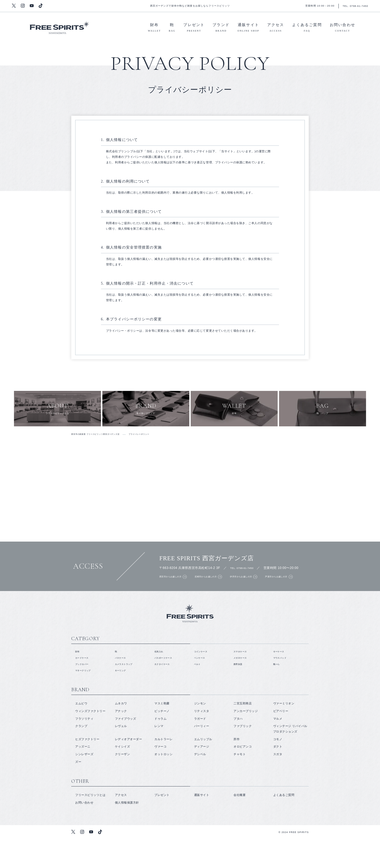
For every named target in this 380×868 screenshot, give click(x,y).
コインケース (203, 677)
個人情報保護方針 (127, 831)
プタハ (238, 748)
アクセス (276, 28)
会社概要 (240, 824)
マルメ (278, 748)
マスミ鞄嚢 (162, 733)
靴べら (278, 692)
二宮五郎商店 (243, 733)
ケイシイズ (123, 775)
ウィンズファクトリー (90, 740)
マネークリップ (86, 699)
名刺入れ (160, 677)
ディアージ (202, 775)
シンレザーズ (84, 783)
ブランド (221, 28)
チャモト (240, 783)
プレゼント (194, 28)
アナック (121, 740)
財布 (154, 28)
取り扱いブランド (146, 413)
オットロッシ (163, 783)
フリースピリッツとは (57, 413)
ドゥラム (160, 748)
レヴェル (121, 755)
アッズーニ (83, 775)
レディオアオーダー (129, 768)
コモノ (278, 768)
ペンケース (202, 684)
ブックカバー (84, 692)
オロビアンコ (243, 775)
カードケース (84, 684)
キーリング (123, 699)
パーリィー (202, 755)
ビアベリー (281, 740)
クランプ (81, 755)
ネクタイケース (165, 692)
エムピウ (81, 733)
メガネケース (243, 684)
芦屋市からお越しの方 (307, 588)
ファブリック (243, 755)
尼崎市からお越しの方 (218, 588)
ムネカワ (121, 733)
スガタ (278, 783)
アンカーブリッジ (246, 740)
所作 (237, 768)
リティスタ (202, 740)
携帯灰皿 (240, 692)
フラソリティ (84, 748)
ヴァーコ (160, 775)
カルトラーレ (163, 768)
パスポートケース (166, 684)
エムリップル (203, 768)
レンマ (159, 755)
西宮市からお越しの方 (173, 588)
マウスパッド (282, 684)
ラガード (200, 748)
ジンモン (200, 733)
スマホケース (243, 677)
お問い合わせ (343, 28)
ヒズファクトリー (87, 768)
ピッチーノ (162, 740)
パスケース (123, 684)
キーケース (281, 677)
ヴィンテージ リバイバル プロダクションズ (290, 758)
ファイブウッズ (126, 748)
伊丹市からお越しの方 (262, 588)
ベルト (199, 692)
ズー (78, 791)
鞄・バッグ (323, 413)
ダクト (278, 775)
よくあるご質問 (307, 28)
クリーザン (123, 783)
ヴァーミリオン (284, 733)
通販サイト (248, 28)
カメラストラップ (127, 692)
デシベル (200, 783)
